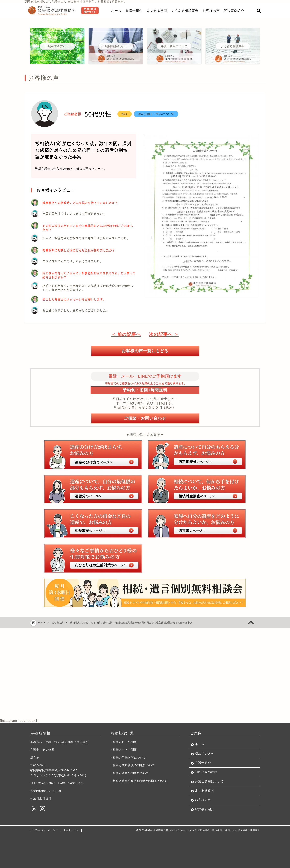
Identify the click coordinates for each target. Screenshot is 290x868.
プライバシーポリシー (46, 830)
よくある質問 (157, 11)
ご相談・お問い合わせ (145, 418)
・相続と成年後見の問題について (132, 765)
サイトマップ (71, 830)
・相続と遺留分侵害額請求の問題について (138, 781)
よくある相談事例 (185, 11)
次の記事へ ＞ (164, 334)
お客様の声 (211, 11)
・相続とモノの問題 (123, 750)
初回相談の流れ (206, 772)
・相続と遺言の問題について (129, 773)
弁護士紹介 (134, 11)
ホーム (116, 11)
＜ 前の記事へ (126, 334)
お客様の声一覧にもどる (145, 351)
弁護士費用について (209, 781)
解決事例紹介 (234, 11)
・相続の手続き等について (128, 758)
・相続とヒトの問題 (123, 742)
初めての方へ (205, 753)
